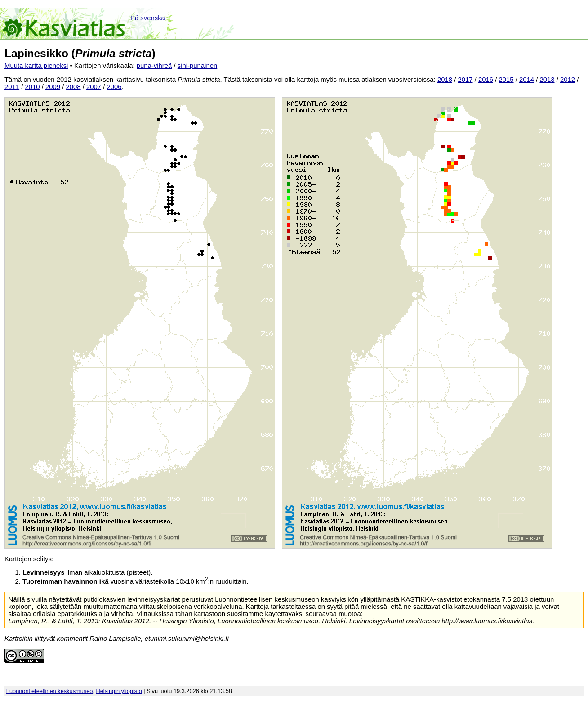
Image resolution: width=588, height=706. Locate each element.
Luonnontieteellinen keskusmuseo (50, 691)
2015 (506, 80)
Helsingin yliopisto (119, 691)
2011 (12, 87)
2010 (33, 87)
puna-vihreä (154, 66)
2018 (445, 80)
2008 (73, 87)
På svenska (148, 18)
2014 (527, 80)
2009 (53, 87)
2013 (547, 80)
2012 (568, 80)
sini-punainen (198, 66)
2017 (465, 80)
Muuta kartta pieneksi (36, 66)
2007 (94, 87)
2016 (486, 80)
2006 (114, 87)
